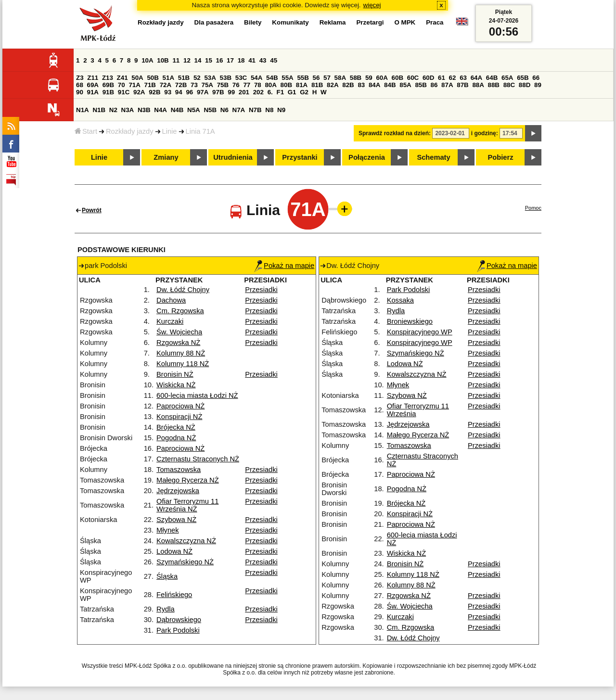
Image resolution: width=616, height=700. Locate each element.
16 (220, 60)
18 (241, 60)
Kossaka (400, 300)
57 (327, 78)
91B (108, 92)
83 (361, 85)
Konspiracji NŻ (179, 417)
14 (198, 60)
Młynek (167, 530)
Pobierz (501, 157)
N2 (113, 110)
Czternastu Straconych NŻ (198, 459)
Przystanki (300, 157)
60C (413, 78)
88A (478, 85)
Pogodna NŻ (176, 438)
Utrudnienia (233, 157)
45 (274, 60)
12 (187, 60)
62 (453, 78)
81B (317, 85)
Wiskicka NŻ (176, 385)
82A (333, 85)
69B (108, 85)
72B (181, 85)
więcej (372, 5)
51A (168, 78)
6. (270, 92)
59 (369, 78)
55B (303, 78)
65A (507, 78)
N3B (144, 110)
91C (124, 92)
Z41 (122, 78)
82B (348, 85)
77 (247, 85)
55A (287, 78)
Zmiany (166, 157)
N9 (281, 110)
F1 (280, 92)
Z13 (108, 78)
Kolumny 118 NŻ (183, 364)
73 (194, 85)
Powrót (92, 210)
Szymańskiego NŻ (185, 562)
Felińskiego (174, 595)
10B (163, 60)
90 (80, 92)
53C (241, 78)
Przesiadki (261, 290)
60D (428, 78)
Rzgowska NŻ (178, 343)
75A (207, 85)
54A (257, 78)
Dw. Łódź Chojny (183, 290)
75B (223, 85)
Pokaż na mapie (284, 266)
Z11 (93, 78)
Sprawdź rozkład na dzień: (395, 133)
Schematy (433, 157)
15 (209, 60)
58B (356, 78)
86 (434, 85)
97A (203, 92)
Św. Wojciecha (179, 332)
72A (166, 85)
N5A (194, 110)
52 (197, 78)
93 (168, 92)
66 (536, 78)
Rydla (165, 609)
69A (93, 85)
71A (134, 85)
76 (236, 85)
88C (509, 85)
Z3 (80, 78)
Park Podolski (178, 630)
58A (340, 78)
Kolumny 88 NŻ (181, 353)
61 (442, 78)
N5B (210, 110)
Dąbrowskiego (179, 620)
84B (390, 85)
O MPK (405, 22)
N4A (160, 110)
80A (270, 85)
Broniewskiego (410, 321)
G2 (304, 92)
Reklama (333, 22)
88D (525, 85)
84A (374, 85)
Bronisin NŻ (175, 374)
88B (494, 85)
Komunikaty (290, 22)
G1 (292, 92)
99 (231, 92)
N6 (225, 110)
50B (153, 78)
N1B (99, 110)
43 (263, 60)
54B (272, 78)
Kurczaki (170, 321)
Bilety (253, 22)
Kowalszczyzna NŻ (186, 541)
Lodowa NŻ (174, 551)
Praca (435, 22)
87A (447, 85)
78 (258, 85)
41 (252, 60)
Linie (170, 131)
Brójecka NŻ (176, 427)
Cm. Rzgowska (180, 311)
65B (523, 78)
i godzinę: (485, 133)
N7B (255, 110)
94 (179, 92)
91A (93, 92)
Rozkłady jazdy (130, 131)
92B (154, 92)
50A (137, 78)
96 (189, 92)
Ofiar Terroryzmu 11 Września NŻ (187, 505)
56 (316, 78)
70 (122, 85)
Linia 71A (200, 131)
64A (476, 78)
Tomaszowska (179, 470)
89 (538, 85)
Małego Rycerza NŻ (188, 480)
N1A (83, 110)
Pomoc (533, 208)
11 (176, 60)
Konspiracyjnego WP (420, 332)
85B (421, 85)
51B (184, 78)
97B (218, 92)
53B (226, 78)
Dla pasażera (214, 22)
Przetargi (370, 22)
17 (230, 60)
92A (139, 92)
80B (286, 85)
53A (210, 78)
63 (463, 78)
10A (147, 60)
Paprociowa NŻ (180, 406)
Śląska (167, 576)
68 (80, 85)
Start (86, 131)
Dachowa (171, 300)
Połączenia (367, 157)
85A (405, 85)
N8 (269, 110)
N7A (239, 110)
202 (258, 92)
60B (398, 78)
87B (462, 85)
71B (150, 85)
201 (244, 92)
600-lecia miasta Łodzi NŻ (197, 395)
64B (492, 78)
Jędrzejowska (178, 491)
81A (302, 85)
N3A (128, 110)
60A (382, 78)
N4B (177, 110)
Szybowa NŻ (176, 520)
